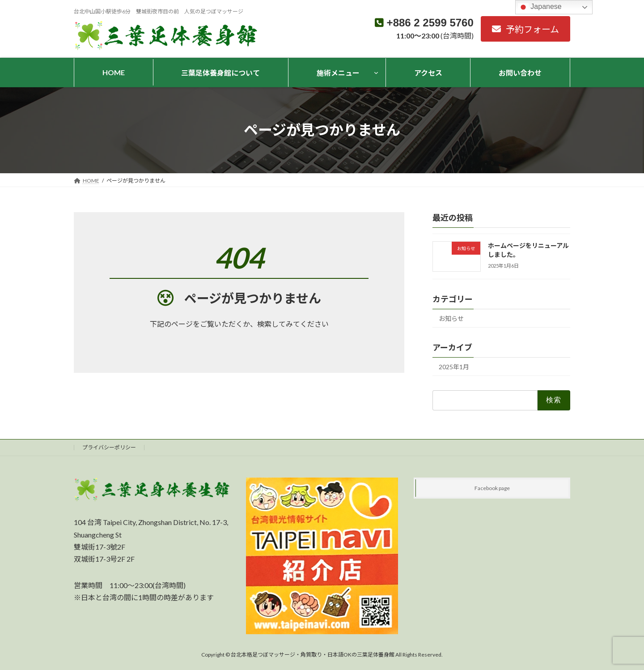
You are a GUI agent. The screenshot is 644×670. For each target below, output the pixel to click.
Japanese (540, 7)
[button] (525, 29)
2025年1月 (454, 367)
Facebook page (492, 488)
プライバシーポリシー (109, 447)
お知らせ (451, 318)
